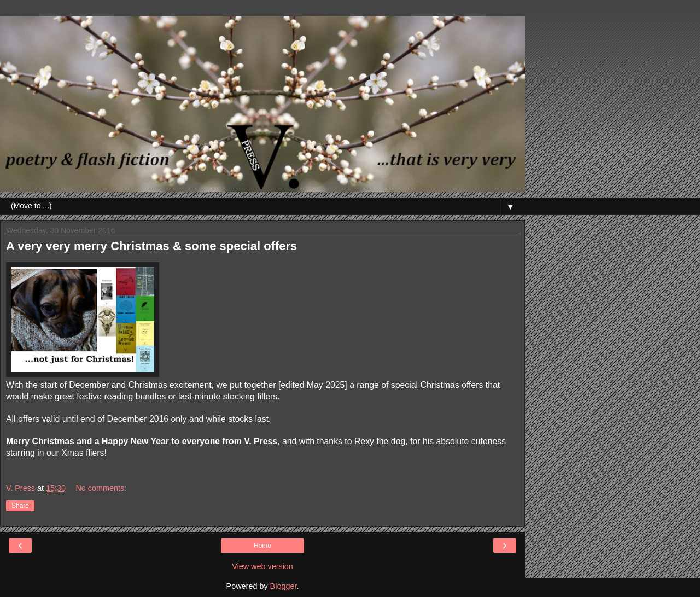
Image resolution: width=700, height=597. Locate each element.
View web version (262, 566)
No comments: (101, 488)
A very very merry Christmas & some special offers (151, 246)
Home (262, 546)
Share (20, 506)
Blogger (284, 586)
